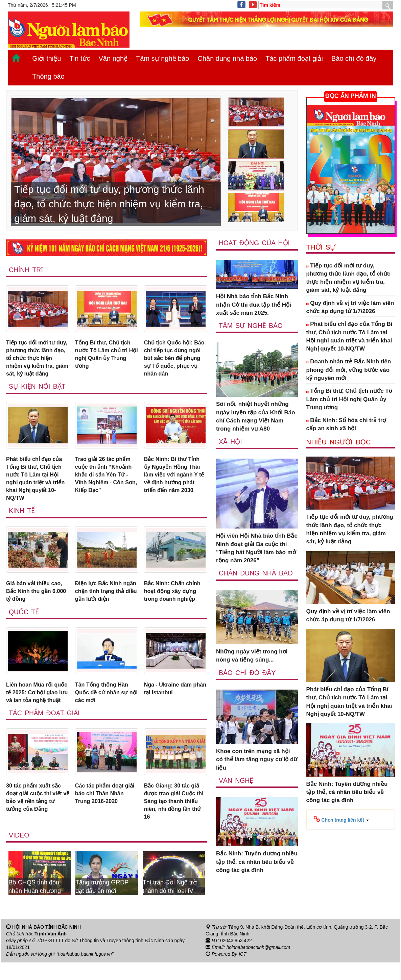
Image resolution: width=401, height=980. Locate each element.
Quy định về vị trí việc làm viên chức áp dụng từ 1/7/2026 (350, 307)
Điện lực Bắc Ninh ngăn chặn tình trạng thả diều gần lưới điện (105, 597)
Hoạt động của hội (255, 243)
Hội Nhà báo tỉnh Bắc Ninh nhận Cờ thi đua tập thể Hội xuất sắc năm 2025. (254, 305)
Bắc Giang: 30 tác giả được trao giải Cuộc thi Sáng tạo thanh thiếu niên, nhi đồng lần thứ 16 (175, 818)
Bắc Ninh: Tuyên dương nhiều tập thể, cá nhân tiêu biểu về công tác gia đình (257, 862)
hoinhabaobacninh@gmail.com (259, 965)
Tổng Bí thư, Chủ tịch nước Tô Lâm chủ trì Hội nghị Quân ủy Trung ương (104, 355)
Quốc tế (24, 618)
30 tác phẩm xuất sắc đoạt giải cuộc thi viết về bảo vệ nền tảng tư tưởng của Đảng (36, 814)
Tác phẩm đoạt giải (294, 58)
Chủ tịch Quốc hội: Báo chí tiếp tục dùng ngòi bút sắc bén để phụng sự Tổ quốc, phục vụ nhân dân (173, 359)
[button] (341, 819)
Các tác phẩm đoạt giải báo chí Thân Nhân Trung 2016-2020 (107, 810)
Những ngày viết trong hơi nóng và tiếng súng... (252, 656)
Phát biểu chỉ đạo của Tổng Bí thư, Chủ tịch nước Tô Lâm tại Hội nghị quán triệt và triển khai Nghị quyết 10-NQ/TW (37, 482)
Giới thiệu (46, 58)
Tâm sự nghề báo (162, 58)
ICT (243, 972)
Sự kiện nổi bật (38, 389)
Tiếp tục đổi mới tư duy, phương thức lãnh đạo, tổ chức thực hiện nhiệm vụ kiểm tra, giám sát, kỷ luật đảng (37, 359)
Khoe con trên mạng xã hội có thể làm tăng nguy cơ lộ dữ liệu (257, 760)
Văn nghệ (113, 58)
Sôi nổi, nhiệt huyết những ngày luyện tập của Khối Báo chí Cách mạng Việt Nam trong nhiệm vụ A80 (256, 417)
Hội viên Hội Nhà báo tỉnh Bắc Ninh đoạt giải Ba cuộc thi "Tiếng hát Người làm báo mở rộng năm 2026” (257, 548)
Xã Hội (230, 442)
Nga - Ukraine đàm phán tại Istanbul (169, 695)
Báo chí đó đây (354, 58)
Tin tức (80, 58)
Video (19, 853)
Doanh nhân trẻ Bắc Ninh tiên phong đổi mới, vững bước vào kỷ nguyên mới (349, 370)
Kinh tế (22, 516)
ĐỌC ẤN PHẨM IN (351, 96)
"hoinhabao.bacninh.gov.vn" (86, 972)
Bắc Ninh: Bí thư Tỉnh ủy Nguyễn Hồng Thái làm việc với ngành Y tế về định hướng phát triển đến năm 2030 (174, 478)
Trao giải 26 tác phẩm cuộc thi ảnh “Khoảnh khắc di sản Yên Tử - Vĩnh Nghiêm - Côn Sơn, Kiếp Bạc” (105, 478)
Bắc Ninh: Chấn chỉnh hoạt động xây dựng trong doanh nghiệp (174, 597)
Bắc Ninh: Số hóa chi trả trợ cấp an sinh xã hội (346, 424)
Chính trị (26, 270)
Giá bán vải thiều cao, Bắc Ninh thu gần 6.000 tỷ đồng (36, 597)
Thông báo (48, 76)
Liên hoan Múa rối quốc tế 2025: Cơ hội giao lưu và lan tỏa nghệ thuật (34, 703)
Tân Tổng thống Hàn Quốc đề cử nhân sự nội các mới (103, 699)
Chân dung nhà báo (227, 58)
